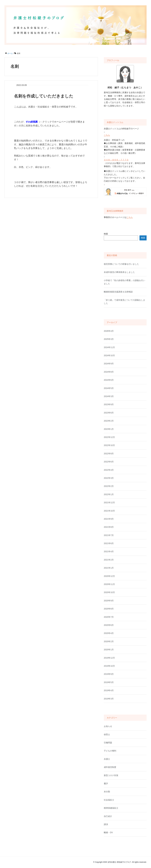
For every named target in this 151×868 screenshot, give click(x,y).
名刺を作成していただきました (44, 96)
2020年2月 (109, 641)
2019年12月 (109, 658)
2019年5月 (109, 682)
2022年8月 (109, 454)
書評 (106, 783)
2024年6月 (109, 380)
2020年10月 (109, 592)
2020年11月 (109, 584)
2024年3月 (109, 396)
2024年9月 (109, 364)
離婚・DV (108, 832)
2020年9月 (109, 601)
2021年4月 (109, 551)
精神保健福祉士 (111, 808)
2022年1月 (109, 494)
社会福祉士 (109, 800)
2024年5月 (109, 388)
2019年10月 (109, 666)
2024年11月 (109, 347)
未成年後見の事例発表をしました (119, 272)
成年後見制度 (110, 767)
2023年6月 (109, 413)
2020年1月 (109, 650)
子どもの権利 (110, 751)
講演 (106, 824)
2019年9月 (109, 674)
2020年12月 (109, 576)
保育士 (107, 735)
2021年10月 (109, 511)
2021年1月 (109, 568)
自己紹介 (108, 816)
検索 (106, 234)
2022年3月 (109, 478)
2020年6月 (109, 625)
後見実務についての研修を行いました (121, 264)
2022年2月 (109, 486)
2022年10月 (109, 445)
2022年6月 (109, 462)
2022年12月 (109, 437)
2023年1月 (109, 429)
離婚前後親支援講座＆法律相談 (118, 292)
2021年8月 (109, 527)
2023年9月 (109, 404)
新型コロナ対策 (111, 775)
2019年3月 (109, 699)
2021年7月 (109, 535)
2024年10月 (109, 355)
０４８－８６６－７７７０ (116, 160)
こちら (107, 135)
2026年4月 (109, 331)
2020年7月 (109, 617)
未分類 (107, 792)
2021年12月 (109, 503)
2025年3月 (109, 339)
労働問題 (108, 743)
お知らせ (108, 726)
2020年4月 (109, 633)
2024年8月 (109, 372)
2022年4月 (109, 470)
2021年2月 (109, 560)
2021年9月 (109, 519)
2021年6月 (109, 543)
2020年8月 (109, 609)
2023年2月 (109, 421)
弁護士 (107, 759)
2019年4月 (109, 690)
